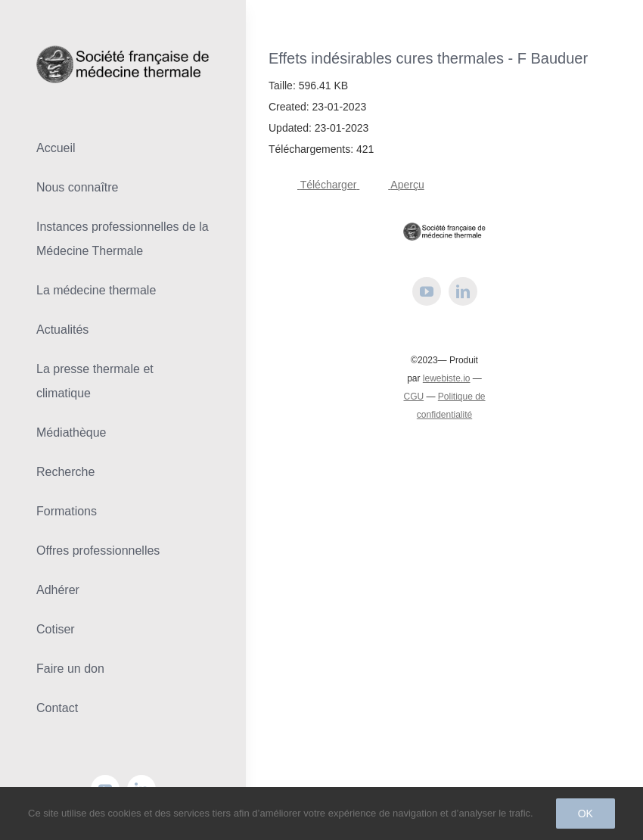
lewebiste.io (447, 378)
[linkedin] (463, 291)
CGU (413, 397)
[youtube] (427, 291)
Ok (586, 814)
